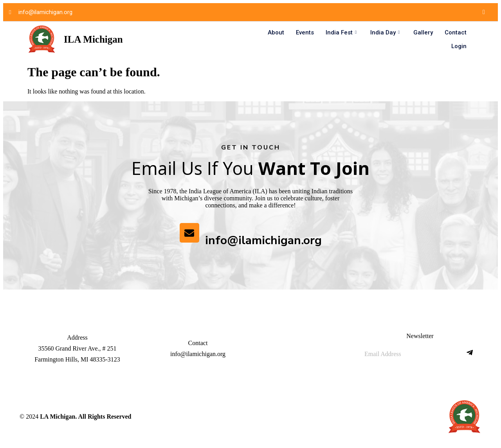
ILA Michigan (93, 39)
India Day (386, 32)
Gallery (423, 32)
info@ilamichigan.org (263, 240)
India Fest (342, 32)
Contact (456, 32)
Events (305, 32)
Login (459, 46)
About (276, 32)
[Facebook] (484, 12)
